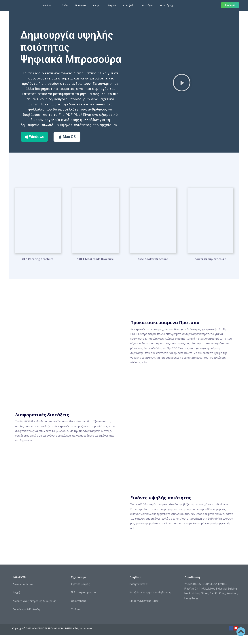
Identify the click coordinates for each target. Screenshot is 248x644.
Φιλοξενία (129, 5)
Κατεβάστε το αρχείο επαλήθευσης (150, 601)
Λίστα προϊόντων (23, 593)
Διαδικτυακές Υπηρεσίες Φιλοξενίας (34, 610)
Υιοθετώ (76, 618)
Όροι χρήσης (79, 610)
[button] (182, 87)
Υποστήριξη (166, 5)
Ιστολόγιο (147, 5)
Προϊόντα (80, 5)
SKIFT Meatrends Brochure (95, 268)
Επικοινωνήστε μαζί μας (144, 610)
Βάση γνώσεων (139, 593)
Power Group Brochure (210, 268)
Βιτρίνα (112, 5)
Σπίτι (65, 5)
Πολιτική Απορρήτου (83, 601)
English (47, 5)
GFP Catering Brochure (38, 268)
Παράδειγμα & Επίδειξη (26, 618)
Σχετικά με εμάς (81, 593)
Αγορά (97, 5)
